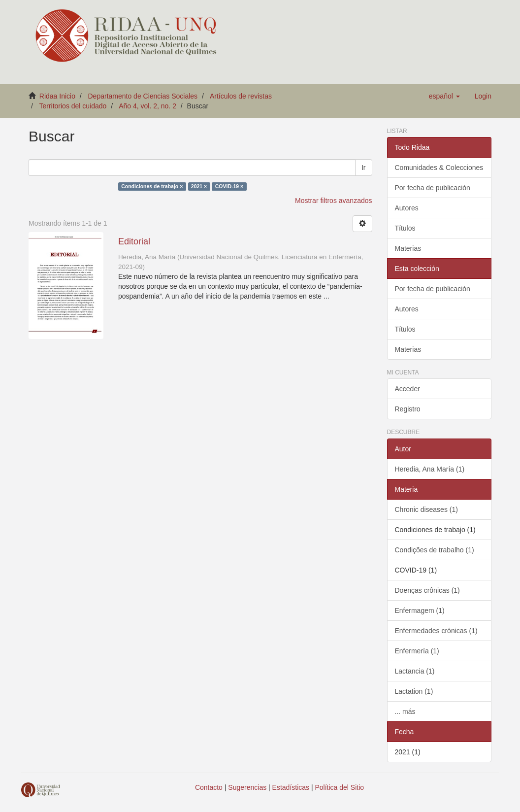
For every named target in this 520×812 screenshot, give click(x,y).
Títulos (405, 228)
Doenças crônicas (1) (427, 590)
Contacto (209, 787)
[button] (444, 96)
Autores (407, 208)
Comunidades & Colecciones (439, 168)
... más (405, 711)
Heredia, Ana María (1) (430, 469)
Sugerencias (247, 787)
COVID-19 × (229, 186)
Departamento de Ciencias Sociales (143, 96)
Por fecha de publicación (433, 188)
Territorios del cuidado (73, 106)
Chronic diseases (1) (426, 509)
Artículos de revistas (241, 96)
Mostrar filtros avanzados (333, 201)
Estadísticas (291, 787)
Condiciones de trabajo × (152, 186)
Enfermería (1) (417, 651)
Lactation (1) (414, 691)
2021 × (199, 186)
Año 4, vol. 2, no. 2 (147, 106)
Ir (364, 168)
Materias (408, 248)
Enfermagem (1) (420, 610)
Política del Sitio (340, 787)
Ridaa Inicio (57, 96)
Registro (408, 409)
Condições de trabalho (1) (435, 550)
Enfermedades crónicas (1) (436, 631)
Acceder (407, 389)
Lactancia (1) (415, 671)
